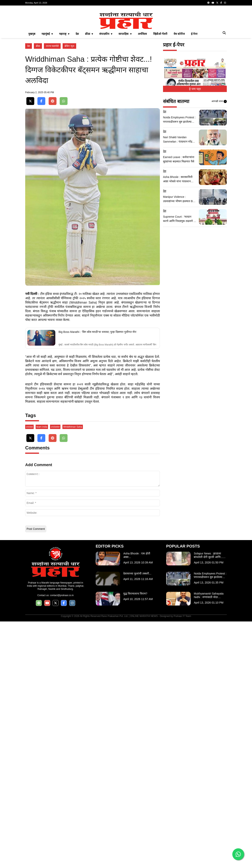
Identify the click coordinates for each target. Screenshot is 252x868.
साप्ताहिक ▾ (125, 89)
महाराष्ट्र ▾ (64, 89)
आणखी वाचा (219, 156)
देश (77, 89)
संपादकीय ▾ (106, 89)
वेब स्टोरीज (179, 89)
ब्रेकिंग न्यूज (69, 101)
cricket (29, 673)
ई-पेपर (194, 89)
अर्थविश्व (142, 89)
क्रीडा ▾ (89, 89)
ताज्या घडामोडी (52, 101)
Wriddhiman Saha (73, 673)
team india (42, 673)
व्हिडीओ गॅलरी (160, 89)
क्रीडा (38, 101)
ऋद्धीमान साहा (59, 455)
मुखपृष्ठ (32, 89)
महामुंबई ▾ (47, 89)
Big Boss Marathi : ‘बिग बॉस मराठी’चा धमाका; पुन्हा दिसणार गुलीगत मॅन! (97, 485)
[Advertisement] (126, 36)
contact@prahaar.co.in (62, 842)
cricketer (55, 673)
